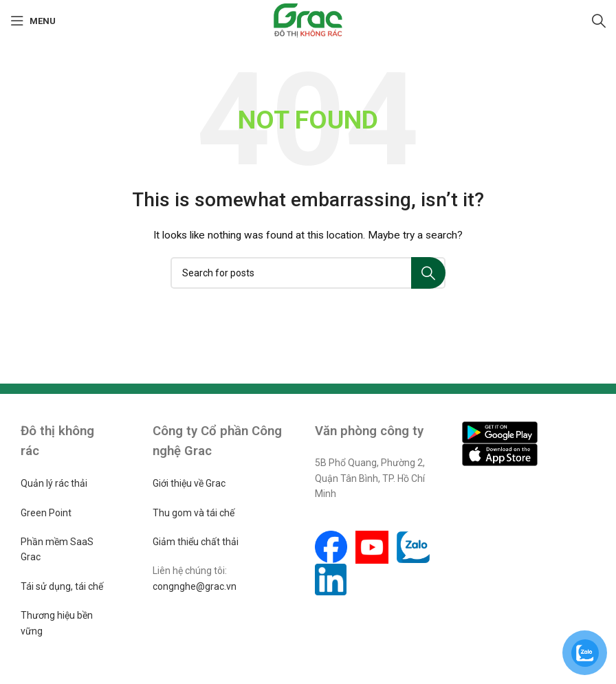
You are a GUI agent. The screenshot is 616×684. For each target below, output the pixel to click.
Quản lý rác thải (54, 483)
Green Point (46, 513)
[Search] (599, 21)
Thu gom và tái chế (194, 513)
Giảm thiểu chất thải (196, 542)
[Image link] (500, 431)
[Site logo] (308, 20)
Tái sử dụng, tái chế (62, 586)
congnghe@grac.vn (195, 586)
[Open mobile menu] (33, 21)
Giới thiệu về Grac (189, 483)
